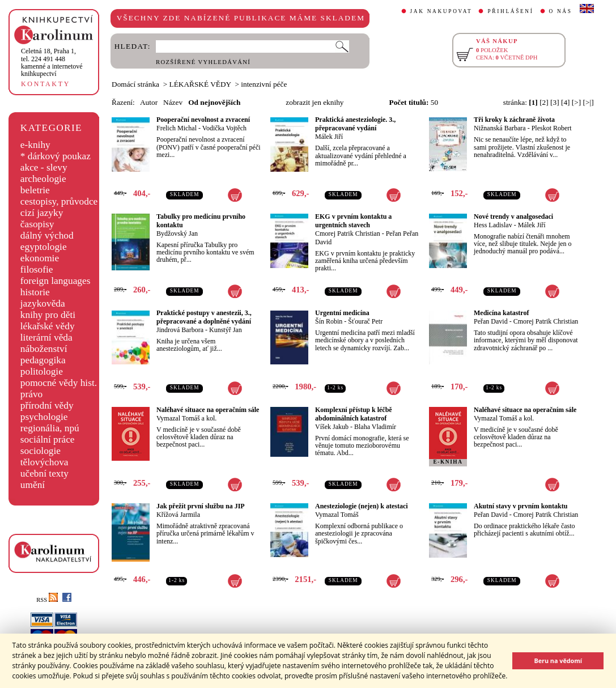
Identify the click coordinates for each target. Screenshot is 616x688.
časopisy (37, 224)
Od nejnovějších (214, 102)
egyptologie (44, 247)
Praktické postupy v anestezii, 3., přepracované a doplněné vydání (204, 317)
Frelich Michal (177, 128)
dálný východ (47, 235)
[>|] (589, 102)
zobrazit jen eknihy (315, 102)
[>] (576, 102)
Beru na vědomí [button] (558, 661)
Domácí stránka (135, 84)
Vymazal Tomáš (337, 515)
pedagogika (43, 360)
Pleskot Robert (552, 128)
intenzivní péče (264, 84)
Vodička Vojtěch (224, 128)
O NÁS (561, 11)
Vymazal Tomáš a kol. (186, 418)
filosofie (37, 269)
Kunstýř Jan (226, 330)
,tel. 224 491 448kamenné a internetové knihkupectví (52, 62)
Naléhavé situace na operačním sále (208, 410)
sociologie (41, 451)
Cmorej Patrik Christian (348, 233)
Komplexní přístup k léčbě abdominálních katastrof (354, 414)
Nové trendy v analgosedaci (513, 216)
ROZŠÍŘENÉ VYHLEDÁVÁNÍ (203, 62)
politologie (42, 371)
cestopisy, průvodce (59, 201)
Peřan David (491, 321)
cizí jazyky (42, 213)
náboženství (44, 349)
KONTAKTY (46, 84)
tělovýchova (44, 462)
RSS (47, 600)
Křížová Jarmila (178, 515)
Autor (149, 102)
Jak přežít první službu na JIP (201, 506)
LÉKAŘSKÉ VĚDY (200, 84)
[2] (544, 102)
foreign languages (56, 281)
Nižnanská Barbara (500, 128)
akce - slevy (44, 167)
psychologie (44, 417)
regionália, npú (50, 428)
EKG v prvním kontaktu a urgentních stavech (353, 221)
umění (33, 485)
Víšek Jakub (332, 427)
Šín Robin (329, 321)
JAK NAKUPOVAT (441, 11)
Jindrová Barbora (180, 330)
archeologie (43, 179)
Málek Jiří (329, 137)
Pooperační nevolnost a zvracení (203, 120)
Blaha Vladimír (375, 427)
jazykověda (43, 303)
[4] (566, 102)
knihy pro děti (48, 315)
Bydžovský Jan (177, 233)
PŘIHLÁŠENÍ (510, 11)
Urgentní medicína (342, 313)
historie (35, 292)
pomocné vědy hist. (59, 383)
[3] (555, 102)
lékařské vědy (48, 326)
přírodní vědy (47, 405)
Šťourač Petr (365, 321)
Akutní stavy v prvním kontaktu (521, 506)
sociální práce (48, 439)
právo (31, 394)
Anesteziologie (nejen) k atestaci (362, 506)
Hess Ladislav (493, 225)
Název (173, 102)
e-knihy (35, 145)
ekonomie (40, 258)
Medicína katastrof (501, 313)
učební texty (44, 473)
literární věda (46, 337)
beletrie (35, 190)
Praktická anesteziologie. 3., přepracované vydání (355, 124)
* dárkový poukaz (56, 156)
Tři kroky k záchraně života (514, 120)
